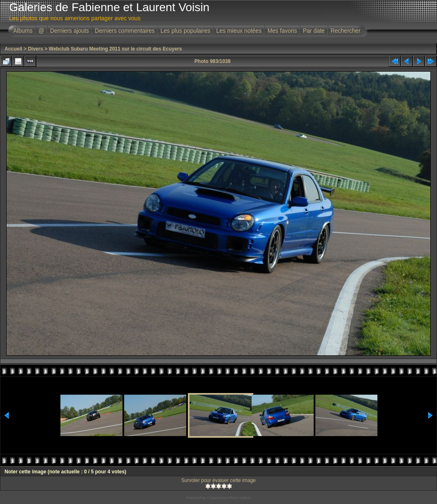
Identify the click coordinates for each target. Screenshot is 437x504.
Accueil (13, 49)
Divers (35, 49)
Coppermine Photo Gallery (229, 498)
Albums (23, 31)
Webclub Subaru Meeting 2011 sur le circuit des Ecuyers (115, 49)
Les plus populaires (186, 31)
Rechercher (346, 31)
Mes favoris (282, 31)
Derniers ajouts (70, 31)
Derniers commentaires (125, 31)
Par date (314, 31)
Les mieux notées (239, 31)
